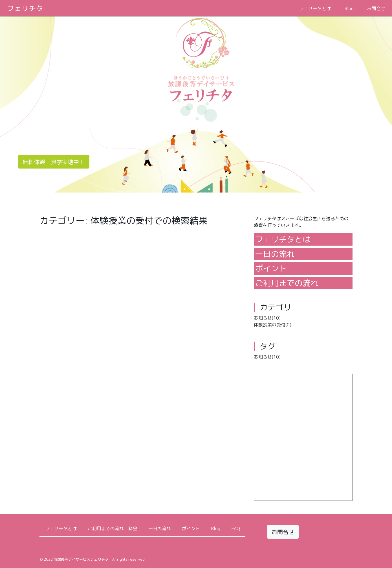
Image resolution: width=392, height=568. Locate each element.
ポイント (271, 268)
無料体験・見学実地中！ (54, 162)
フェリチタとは (315, 8)
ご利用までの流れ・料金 (113, 528)
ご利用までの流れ (287, 283)
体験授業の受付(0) (273, 325)
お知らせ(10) (267, 318)
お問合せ (376, 8)
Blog (349, 8)
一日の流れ (275, 254)
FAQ (236, 528)
